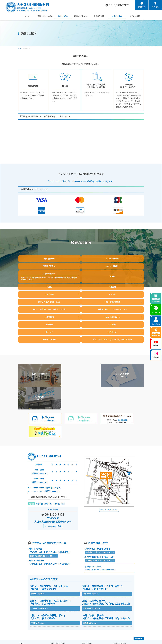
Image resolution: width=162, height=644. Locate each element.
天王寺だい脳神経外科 (80, 641)
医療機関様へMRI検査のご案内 (123, 629)
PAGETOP (139, 621)
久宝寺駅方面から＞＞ (92, 590)
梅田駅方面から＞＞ (39, 575)
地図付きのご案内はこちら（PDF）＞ (43, 537)
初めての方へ (86, 626)
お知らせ (22, 632)
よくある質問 (86, 629)
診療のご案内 (55, 629)
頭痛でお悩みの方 (119, 626)
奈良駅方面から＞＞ (91, 606)
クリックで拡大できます (109, 490)
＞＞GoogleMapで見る (53, 507)
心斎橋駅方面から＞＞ (92, 575)
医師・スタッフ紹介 (57, 626)
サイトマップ (55, 632)
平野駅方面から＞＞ (39, 606)
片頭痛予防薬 (23, 629)
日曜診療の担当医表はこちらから (48, 478)
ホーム (21, 626)
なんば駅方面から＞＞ (39, 590)
